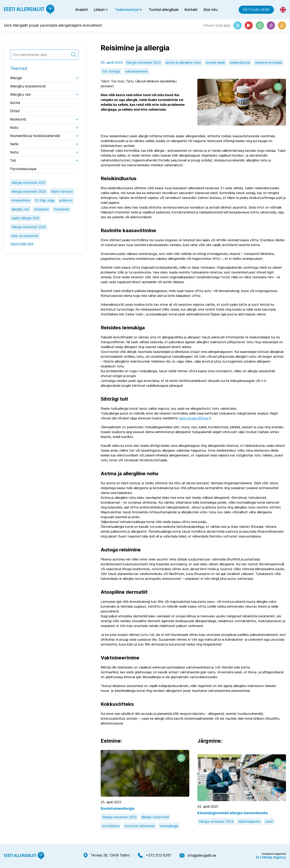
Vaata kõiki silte (22, 244)
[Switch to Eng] (283, 10)
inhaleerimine (21, 201)
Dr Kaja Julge (45, 201)
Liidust (99, 10)
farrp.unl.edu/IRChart (194, 419)
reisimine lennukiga (269, 63)
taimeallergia (169, 827)
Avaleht (82, 10)
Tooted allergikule (164, 10)
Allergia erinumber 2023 (29, 228)
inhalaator (42, 210)
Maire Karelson (62, 192)
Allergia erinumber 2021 (28, 183)
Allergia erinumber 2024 (216, 822)
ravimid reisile (215, 63)
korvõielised (111, 827)
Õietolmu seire (256, 10)
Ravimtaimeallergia (118, 809)
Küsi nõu (211, 10)
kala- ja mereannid (25, 237)
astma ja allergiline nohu (183, 63)
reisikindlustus (240, 63)
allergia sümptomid (155, 818)
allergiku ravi (20, 210)
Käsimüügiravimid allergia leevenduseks (233, 814)
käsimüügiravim (249, 822)
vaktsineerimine (136, 72)
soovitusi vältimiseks (140, 827)
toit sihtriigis (111, 72)
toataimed (61, 210)
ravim (269, 822)
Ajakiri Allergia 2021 (25, 219)
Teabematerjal (127, 10)
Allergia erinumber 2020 (29, 192)
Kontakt (191, 10)
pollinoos (66, 201)
